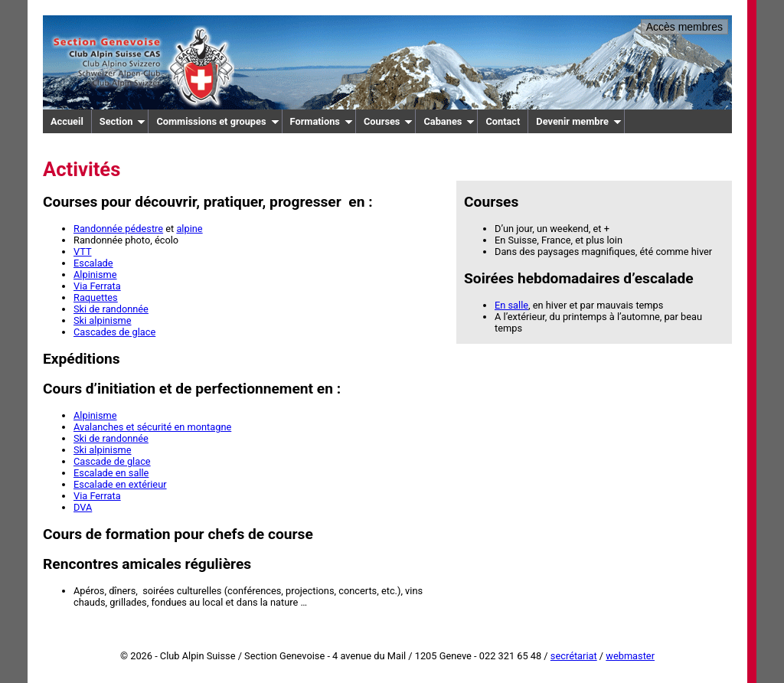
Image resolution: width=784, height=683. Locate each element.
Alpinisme (95, 275)
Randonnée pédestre (118, 229)
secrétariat (574, 656)
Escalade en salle (111, 473)
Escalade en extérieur (120, 484)
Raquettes (96, 297)
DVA (83, 507)
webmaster (630, 656)
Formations (322, 121)
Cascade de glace (112, 461)
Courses (389, 121)
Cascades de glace (114, 332)
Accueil (67, 121)
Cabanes (449, 121)
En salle (511, 305)
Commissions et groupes (217, 121)
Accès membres (684, 27)
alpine (189, 229)
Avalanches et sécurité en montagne (152, 427)
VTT (83, 252)
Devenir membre (579, 121)
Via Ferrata (97, 286)
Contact (503, 121)
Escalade (93, 263)
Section (123, 121)
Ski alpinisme (103, 320)
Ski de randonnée (111, 309)
